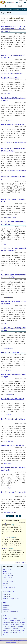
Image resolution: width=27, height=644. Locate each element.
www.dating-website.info (11, 642)
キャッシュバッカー (8, 74)
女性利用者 (7, 633)
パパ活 (20, 633)
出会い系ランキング (8, 592)
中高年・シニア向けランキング (11, 599)
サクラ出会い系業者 (8, 171)
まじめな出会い (7, 142)
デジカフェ (5, 585)
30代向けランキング (8, 595)
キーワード (6, 616)
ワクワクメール (7, 195)
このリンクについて (21, 563)
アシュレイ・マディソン (9, 581)
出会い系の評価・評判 (14, 2)
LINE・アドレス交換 (9, 627)
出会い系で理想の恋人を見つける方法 (12, 125)
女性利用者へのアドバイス (10, 512)
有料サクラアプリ (14, 633)
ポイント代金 (7, 94)
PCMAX (5, 571)
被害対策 (5, 608)
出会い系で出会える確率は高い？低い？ (13, 352)
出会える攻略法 (7, 606)
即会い (12, 441)
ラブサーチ (5, 583)
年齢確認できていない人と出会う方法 (12, 446)
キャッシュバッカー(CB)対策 (10, 612)
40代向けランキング (8, 597)
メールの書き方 (16, 74)
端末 (5, 631)
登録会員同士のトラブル (12, 625)
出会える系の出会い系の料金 (10, 78)
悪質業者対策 (6, 610)
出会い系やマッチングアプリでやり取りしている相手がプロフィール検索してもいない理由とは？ (13, 29)
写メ (5, 244)
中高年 (21, 171)
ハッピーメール (7, 573)
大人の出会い (18, 621)
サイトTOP (2, 640)
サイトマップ (8, 640)
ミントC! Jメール (7, 577)
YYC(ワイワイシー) (8, 575)
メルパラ (5, 579)
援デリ (22, 74)
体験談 (5, 603)
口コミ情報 (13, 218)
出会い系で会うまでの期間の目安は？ (12, 399)
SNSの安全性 (17, 631)
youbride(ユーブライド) (9, 587)
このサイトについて (15, 640)
